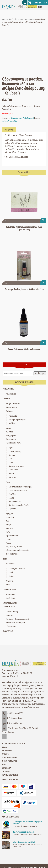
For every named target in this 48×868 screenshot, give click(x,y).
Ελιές (8, 521)
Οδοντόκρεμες (30, 19)
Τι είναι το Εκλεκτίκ (9, 761)
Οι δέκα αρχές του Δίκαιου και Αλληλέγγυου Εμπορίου (28, 823)
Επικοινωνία (6, 768)
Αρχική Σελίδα (7, 751)
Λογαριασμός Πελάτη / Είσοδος (13, 744)
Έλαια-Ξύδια (10, 517)
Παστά (8, 543)
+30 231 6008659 (15, 713)
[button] (43, 220)
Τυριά (11, 448)
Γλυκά (8, 482)
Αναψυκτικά (10, 581)
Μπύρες (11, 576)
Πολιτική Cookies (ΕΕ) (10, 775)
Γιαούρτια (12, 477)
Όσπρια (8, 539)
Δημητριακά (10, 514)
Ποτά (5, 559)
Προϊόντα (6, 754)
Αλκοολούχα (10, 564)
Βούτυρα (12, 455)
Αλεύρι (8, 428)
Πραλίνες (12, 423)
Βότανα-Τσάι (10, 594)
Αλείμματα (10, 411)
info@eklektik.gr (15, 718)
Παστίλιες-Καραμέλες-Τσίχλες (19, 505)
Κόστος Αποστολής (9, 758)
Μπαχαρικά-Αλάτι (10, 603)
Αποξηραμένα (11, 435)
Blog (4, 765)
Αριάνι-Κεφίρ (13, 470)
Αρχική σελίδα (7, 19)
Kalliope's (6, 121)
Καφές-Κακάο (11, 598)
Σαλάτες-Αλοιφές (15, 451)
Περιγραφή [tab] (9, 130)
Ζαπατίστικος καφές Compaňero (24, 832)
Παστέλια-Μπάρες (15, 501)
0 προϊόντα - (38, 3)
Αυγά (10, 459)
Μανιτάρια (10, 528)
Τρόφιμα (6, 399)
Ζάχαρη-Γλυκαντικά (13, 404)
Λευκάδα (14, 121)
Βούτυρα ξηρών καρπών (17, 420)
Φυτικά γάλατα (11, 407)
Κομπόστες (13, 509)
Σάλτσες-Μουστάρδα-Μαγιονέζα (17, 550)
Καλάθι (4, 747)
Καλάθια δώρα (11, 394)
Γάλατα (11, 473)
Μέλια (8, 532)
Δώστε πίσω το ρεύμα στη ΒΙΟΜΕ (24, 842)
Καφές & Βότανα (9, 589)
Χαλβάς (11, 498)
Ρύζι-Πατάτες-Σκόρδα (14, 547)
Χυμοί (8, 585)
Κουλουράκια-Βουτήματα (18, 490)
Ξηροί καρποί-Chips (13, 536)
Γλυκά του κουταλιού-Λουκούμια (20, 487)
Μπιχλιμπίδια (8, 389)
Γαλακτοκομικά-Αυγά (13, 443)
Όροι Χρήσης (7, 771)
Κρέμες (11, 462)
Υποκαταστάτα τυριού (16, 466)
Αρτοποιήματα (11, 439)
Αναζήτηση (40, 373)
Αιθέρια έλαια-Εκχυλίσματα (15, 623)
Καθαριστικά (8, 631)
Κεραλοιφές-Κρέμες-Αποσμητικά (17, 619)
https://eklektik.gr (15, 723)
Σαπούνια (9, 615)
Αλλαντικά (9, 432)
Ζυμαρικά (9, 525)
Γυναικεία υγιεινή (12, 612)
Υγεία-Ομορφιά (18, 19)
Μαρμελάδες (13, 416)
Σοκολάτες (12, 494)
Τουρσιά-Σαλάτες (12, 554)
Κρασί (11, 572)
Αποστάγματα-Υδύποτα (17, 569)
